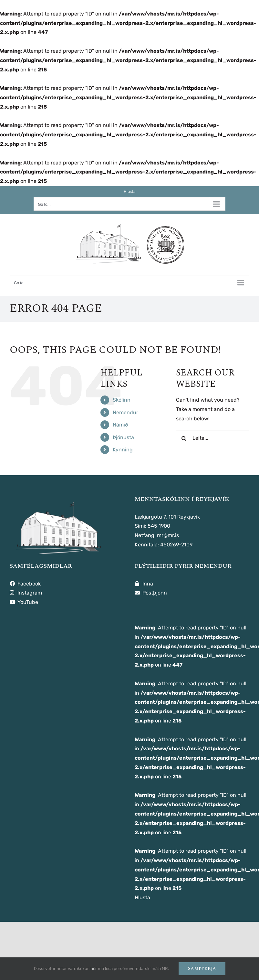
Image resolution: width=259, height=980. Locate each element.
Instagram (26, 593)
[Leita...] (213, 438)
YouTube (24, 602)
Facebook (25, 584)
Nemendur (125, 412)
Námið (120, 425)
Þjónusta (123, 437)
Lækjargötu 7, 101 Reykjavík (167, 517)
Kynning (123, 450)
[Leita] (184, 438)
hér (94, 969)
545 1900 (159, 526)
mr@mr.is (168, 535)
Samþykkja (202, 969)
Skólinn (122, 400)
